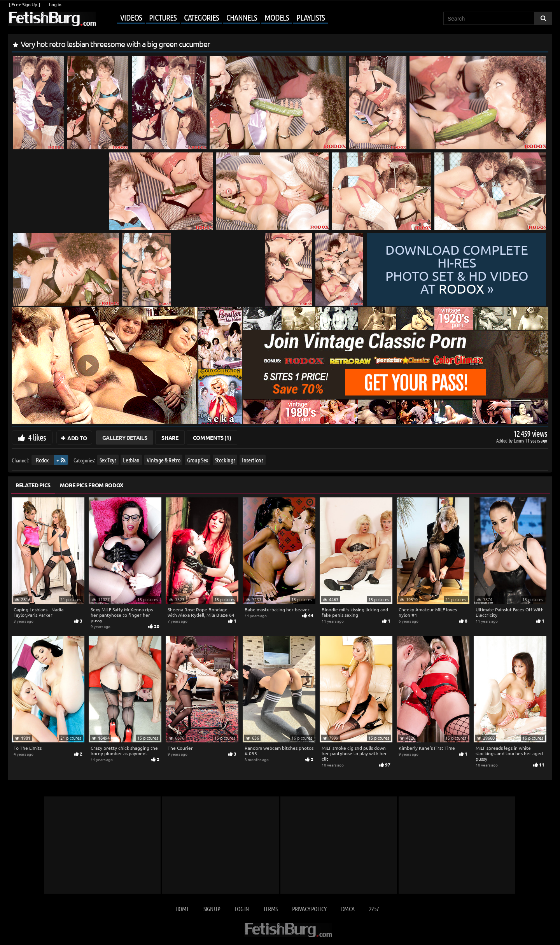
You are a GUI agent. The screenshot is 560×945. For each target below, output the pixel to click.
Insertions (253, 460)
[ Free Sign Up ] (24, 4)
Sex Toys (108, 460)
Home (182, 909)
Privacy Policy (309, 909)
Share (170, 437)
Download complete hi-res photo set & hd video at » (457, 269)
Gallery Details (125, 437)
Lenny (519, 440)
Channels (242, 17)
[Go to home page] (52, 19)
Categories (201, 17)
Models (277, 17)
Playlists (311, 17)
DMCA (348, 909)
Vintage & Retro (164, 460)
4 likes (37, 437)
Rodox (42, 460)
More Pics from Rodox (92, 485)
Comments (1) (212, 437)
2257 (374, 909)
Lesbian (131, 460)
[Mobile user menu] (213, 18)
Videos (131, 17)
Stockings (225, 460)
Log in (55, 4)
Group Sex (198, 460)
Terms (270, 909)
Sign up (212, 909)
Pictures (163, 17)
